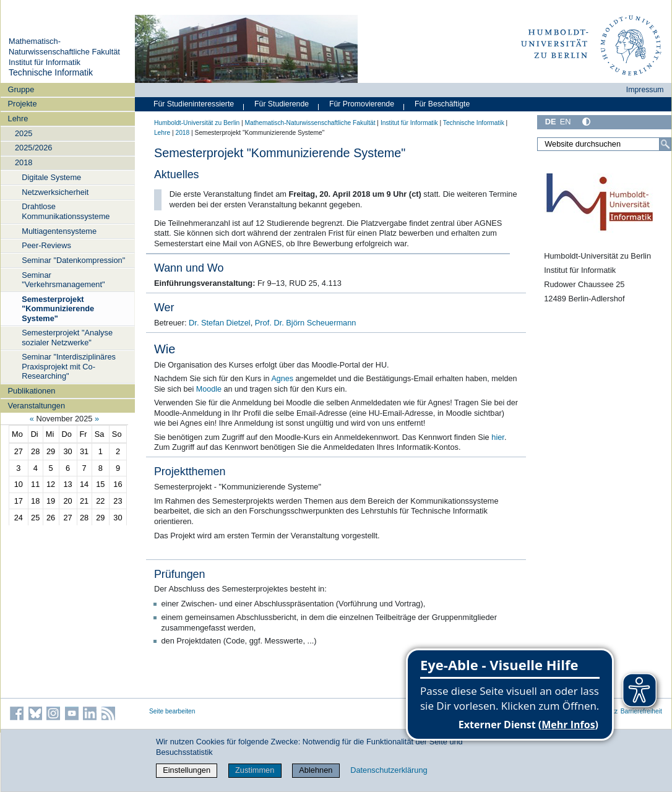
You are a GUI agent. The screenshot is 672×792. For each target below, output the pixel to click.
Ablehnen (316, 770)
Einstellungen (187, 770)
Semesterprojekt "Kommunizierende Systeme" (58, 309)
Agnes (282, 379)
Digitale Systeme (51, 177)
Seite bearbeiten (172, 711)
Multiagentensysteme (59, 231)
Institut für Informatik (45, 62)
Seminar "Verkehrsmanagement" (63, 280)
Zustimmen (255, 770)
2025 (24, 133)
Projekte (23, 104)
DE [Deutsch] (551, 122)
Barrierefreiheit (641, 711)
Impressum (645, 90)
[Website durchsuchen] (604, 144)
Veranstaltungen (37, 406)
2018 (24, 162)
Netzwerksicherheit (55, 192)
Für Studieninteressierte (194, 104)
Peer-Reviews (46, 245)
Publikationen (32, 391)
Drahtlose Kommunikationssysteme (66, 211)
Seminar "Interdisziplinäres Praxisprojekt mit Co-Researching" (69, 366)
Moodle (209, 389)
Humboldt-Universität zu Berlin (197, 123)
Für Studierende (282, 104)
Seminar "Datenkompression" (73, 260)
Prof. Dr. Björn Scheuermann (306, 323)
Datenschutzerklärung (389, 770)
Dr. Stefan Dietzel (220, 323)
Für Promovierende (362, 104)
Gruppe (21, 89)
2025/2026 (34, 148)
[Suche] (665, 144)
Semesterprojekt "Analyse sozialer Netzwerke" (67, 337)
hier (498, 437)
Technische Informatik (51, 72)
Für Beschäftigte (442, 104)
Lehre (18, 118)
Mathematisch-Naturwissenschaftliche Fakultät (64, 46)
